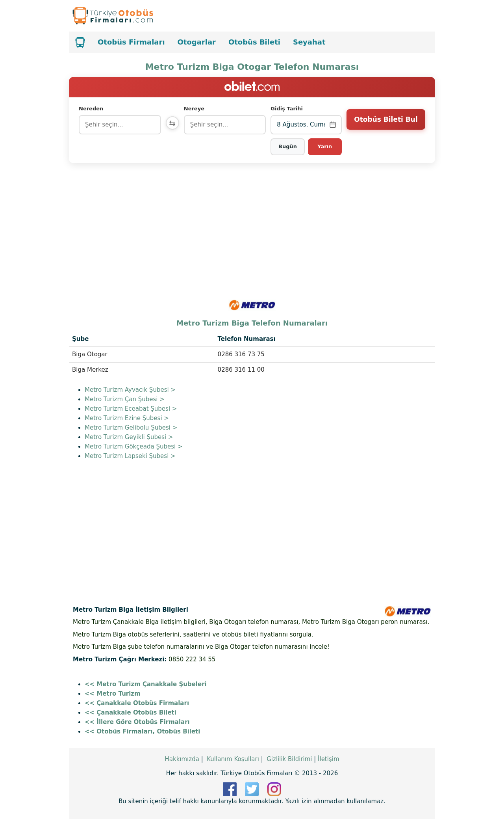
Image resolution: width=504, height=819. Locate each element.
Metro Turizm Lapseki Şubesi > (130, 456)
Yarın (325, 146)
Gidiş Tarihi (287, 109)
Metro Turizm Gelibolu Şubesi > (131, 428)
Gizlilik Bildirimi (289, 759)
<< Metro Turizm (113, 694)
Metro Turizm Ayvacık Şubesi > (130, 390)
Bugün (288, 146)
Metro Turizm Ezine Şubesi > (127, 418)
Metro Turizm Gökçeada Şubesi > (134, 447)
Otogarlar (197, 42)
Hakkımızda (182, 759)
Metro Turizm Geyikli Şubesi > (129, 437)
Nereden (91, 109)
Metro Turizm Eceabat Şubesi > (131, 409)
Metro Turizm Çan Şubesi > (125, 399)
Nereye (196, 109)
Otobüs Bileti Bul (386, 124)
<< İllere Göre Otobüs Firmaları (137, 722)
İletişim (328, 759)
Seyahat (309, 42)
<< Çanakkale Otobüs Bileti (131, 713)
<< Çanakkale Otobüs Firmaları (137, 703)
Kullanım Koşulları (233, 759)
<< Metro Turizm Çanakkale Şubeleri (146, 684)
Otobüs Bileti (254, 42)
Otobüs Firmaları (131, 42)
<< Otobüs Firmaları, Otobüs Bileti (142, 732)
